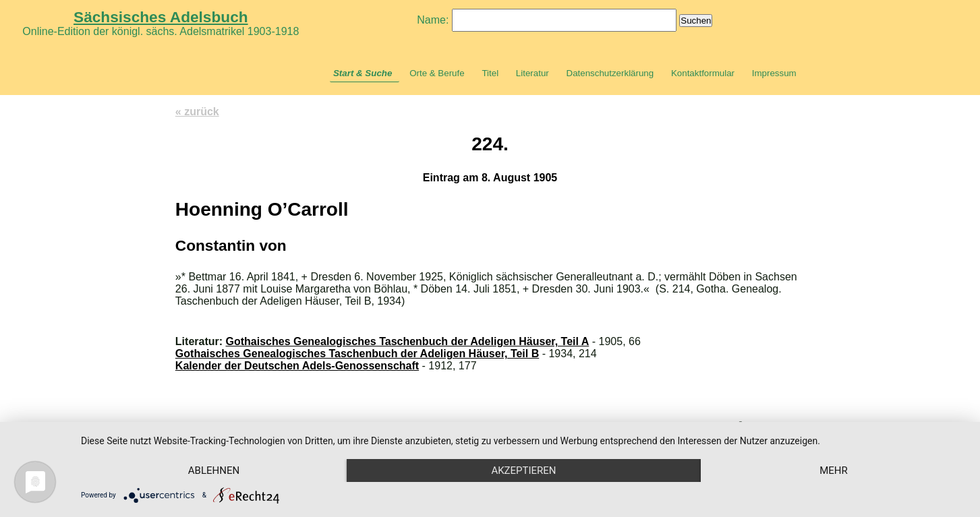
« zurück (197, 112)
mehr (834, 470)
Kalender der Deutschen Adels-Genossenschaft (297, 366)
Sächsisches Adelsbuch (161, 17)
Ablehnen (214, 470)
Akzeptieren (523, 470)
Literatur (532, 73)
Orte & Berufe (437, 73)
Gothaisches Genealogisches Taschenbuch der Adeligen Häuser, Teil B (357, 354)
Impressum (774, 73)
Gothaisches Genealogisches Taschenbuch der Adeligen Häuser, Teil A (408, 341)
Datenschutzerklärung (610, 73)
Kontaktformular (703, 73)
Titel (490, 73)
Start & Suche (363, 73)
